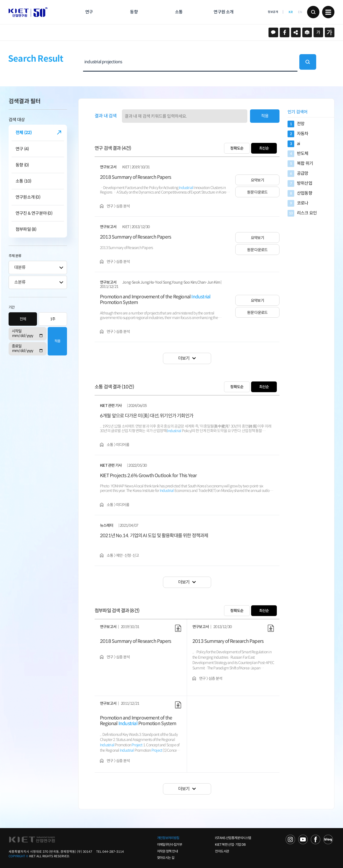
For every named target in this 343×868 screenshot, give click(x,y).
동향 (134, 12)
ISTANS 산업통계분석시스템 (233, 838)
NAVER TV (290, 839)
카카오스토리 (273, 32)
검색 (313, 12)
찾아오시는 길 (166, 858)
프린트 (307, 32)
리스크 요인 (302, 213)
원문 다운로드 (257, 192)
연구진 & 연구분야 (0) (34, 213)
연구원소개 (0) (28, 197)
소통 (179, 12)
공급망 (298, 174)
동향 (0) (22, 165)
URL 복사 (296, 32)
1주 (53, 319)
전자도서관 (222, 851)
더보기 (184, 358)
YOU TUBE (303, 839)
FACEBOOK (316, 839)
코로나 (298, 203)
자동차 (298, 134)
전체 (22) (24, 133)
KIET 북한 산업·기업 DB (230, 845)
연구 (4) (22, 149)
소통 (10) (23, 181)
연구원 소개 (223, 12)
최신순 (264, 148)
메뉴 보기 (328, 12)
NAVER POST (328, 839)
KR (291, 12)
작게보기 (318, 32)
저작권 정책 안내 (167, 851)
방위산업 (300, 183)
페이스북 (285, 32)
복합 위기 (300, 164)
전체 (23, 319)
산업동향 (300, 193)
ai (294, 144)
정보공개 (273, 12)
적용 (57, 341)
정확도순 (237, 148)
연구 (89, 12)
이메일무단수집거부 (169, 845)
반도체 (298, 154)
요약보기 (257, 180)
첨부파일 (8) (26, 229)
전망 (296, 124)
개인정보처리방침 (168, 838)
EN (300, 12)
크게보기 (330, 32)
